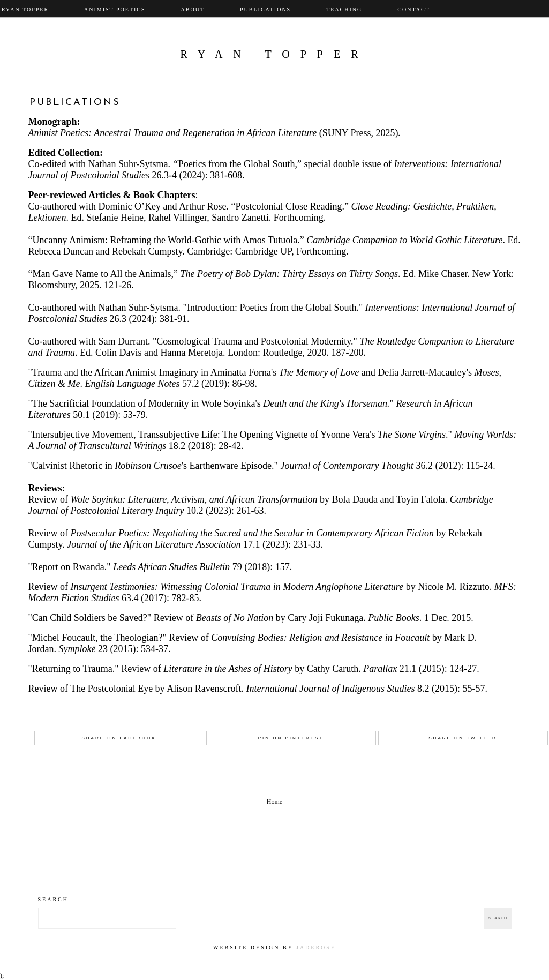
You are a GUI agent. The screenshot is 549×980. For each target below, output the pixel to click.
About (193, 9)
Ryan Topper (274, 54)
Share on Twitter (462, 738)
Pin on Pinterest (291, 738)
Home (274, 802)
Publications (265, 9)
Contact (413, 9)
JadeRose (316, 948)
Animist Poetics (115, 9)
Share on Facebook (119, 738)
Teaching (344, 9)
